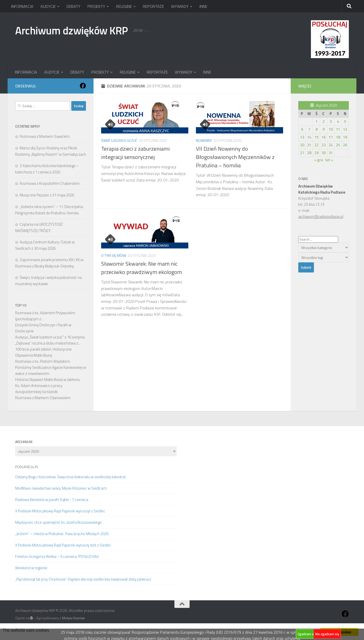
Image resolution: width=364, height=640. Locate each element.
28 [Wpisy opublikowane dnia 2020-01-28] (309, 153)
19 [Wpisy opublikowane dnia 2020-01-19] (345, 137)
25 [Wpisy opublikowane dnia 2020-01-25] (338, 145)
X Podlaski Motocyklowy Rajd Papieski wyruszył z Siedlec (60, 511)
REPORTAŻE (153, 6)
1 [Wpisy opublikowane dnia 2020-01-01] (316, 121)
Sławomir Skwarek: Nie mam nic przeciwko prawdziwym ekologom (142, 268)
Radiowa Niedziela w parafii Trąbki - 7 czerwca (52, 500)
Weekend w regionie (31, 568)
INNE (203, 6)
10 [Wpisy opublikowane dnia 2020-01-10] (331, 129)
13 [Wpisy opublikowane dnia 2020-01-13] (302, 137)
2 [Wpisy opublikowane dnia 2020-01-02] (324, 121)
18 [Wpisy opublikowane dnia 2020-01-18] (338, 137)
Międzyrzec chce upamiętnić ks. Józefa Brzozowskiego (58, 522)
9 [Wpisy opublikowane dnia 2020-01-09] (324, 129)
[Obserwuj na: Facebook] (83, 86)
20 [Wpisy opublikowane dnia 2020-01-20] (302, 145)
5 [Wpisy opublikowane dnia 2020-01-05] (345, 121)
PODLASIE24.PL (27, 467)
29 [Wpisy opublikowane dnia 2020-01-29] (316, 153)
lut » (329, 160)
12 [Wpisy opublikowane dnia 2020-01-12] (345, 129)
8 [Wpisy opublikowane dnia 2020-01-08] (316, 129)
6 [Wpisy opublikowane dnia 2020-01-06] (302, 129)
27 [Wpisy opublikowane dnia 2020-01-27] (302, 153)
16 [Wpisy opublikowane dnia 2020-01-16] (324, 137)
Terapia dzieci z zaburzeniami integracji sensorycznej (135, 153)
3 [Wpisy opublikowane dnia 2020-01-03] (331, 121)
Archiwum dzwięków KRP (72, 30)
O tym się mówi (114, 255)
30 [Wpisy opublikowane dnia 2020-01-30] (324, 153)
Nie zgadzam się (327, 634)
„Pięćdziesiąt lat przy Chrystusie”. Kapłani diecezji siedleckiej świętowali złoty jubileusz (83, 579)
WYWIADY (180, 6)
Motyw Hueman (74, 618)
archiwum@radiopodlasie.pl (321, 216)
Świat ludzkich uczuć (119, 140)
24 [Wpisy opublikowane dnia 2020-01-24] (331, 145)
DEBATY (73, 6)
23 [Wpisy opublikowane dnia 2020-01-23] (324, 145)
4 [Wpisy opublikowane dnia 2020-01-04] (338, 121)
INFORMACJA (22, 6)
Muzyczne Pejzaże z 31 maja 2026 (47, 195)
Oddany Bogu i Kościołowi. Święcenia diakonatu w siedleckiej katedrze (71, 477)
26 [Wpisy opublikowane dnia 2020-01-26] (345, 145)
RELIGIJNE (124, 6)
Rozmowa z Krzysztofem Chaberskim (50, 183)
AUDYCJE (48, 6)
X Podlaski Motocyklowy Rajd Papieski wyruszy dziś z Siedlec (63, 545)
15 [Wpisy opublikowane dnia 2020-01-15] (316, 137)
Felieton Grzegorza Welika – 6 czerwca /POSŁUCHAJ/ (57, 556)
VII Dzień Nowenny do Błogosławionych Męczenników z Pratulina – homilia (235, 157)
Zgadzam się (307, 634)
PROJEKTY (96, 6)
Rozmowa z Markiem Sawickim (45, 136)
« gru (319, 160)
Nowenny (204, 140)
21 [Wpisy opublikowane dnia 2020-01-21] (309, 145)
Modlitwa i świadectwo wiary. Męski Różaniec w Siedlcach (61, 488)
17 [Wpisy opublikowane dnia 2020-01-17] (331, 137)
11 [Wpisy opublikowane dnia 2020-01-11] (338, 129)
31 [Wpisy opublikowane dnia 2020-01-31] (331, 153)
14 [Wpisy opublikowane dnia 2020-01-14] (309, 137)
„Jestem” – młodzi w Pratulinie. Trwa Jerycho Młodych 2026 (62, 534)
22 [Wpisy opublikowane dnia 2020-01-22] (316, 145)
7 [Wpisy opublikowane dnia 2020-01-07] (309, 129)
